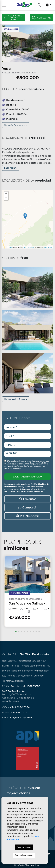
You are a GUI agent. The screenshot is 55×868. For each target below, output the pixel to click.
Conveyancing (24, 676)
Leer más (11, 168)
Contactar (41, 18)
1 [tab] (16, 632)
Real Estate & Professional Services (21, 661)
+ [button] (6, 194)
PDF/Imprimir (28, 516)
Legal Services (37, 666)
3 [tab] (22, 632)
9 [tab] (39, 632)
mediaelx (36, 865)
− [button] (6, 198)
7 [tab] (33, 632)
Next (49, 44)
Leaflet (10, 247)
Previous (6, 44)
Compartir (27, 507)
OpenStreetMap (29, 247)
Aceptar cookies (24, 847)
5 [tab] (27, 632)
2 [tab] (19, 632)
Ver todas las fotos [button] (16, 399)
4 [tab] (25, 632)
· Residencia (17, 671)
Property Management (37, 671)
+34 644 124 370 (21, 712)
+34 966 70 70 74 (20, 707)
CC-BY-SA (48, 247)
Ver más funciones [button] (16, 125)
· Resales (14, 666)
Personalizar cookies (24, 855)
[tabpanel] (27, 591)
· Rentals (24, 666)
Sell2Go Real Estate (25, 5)
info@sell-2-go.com (21, 717)
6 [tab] (30, 632)
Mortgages (18, 681)
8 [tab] (36, 632)
